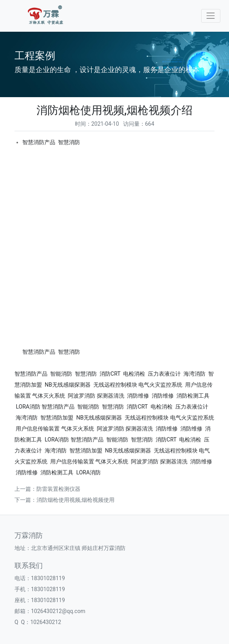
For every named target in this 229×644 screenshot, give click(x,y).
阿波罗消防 (82, 396)
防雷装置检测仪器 (58, 489)
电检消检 (134, 374)
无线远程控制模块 (115, 385)
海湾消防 (194, 374)
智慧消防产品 (39, 142)
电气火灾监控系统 (160, 385)
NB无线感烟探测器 (68, 385)
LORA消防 (28, 407)
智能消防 (61, 374)
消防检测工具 (193, 396)
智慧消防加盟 (57, 418)
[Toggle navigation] (211, 16)
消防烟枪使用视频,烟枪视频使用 (75, 500)
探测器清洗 (111, 396)
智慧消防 (69, 142)
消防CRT (110, 374)
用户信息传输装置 (38, 429)
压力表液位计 (164, 374)
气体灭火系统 (49, 396)
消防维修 (138, 396)
